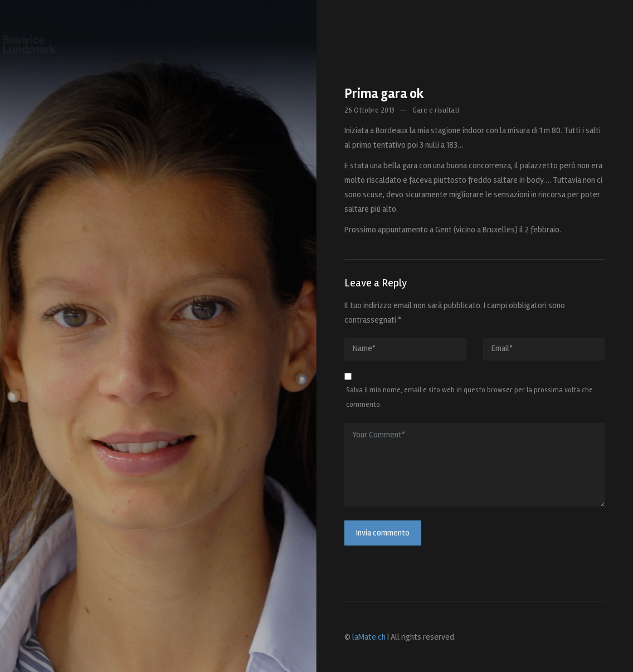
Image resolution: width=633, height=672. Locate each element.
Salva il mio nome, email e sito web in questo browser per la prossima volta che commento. (469, 397)
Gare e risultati (436, 110)
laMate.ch (369, 637)
